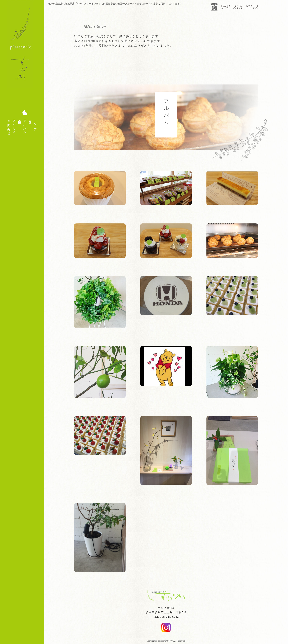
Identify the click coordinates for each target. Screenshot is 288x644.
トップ (35, 123)
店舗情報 (20, 119)
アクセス (14, 125)
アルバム (25, 125)
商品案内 (30, 119)
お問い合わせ (9, 126)
